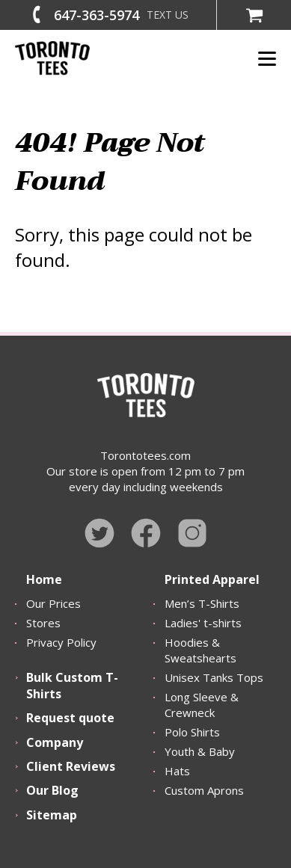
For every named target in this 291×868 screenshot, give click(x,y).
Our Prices (53, 603)
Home (44, 579)
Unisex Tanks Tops (214, 677)
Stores (43, 623)
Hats (177, 771)
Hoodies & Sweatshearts (200, 650)
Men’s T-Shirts (202, 603)
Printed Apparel (212, 579)
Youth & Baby (200, 751)
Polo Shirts (192, 732)
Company (55, 742)
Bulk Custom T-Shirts (72, 686)
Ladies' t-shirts (203, 623)
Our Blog (52, 790)
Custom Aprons (204, 790)
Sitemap (52, 815)
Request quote (70, 718)
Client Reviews (71, 766)
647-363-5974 (97, 15)
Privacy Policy (61, 642)
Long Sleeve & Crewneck (202, 705)
